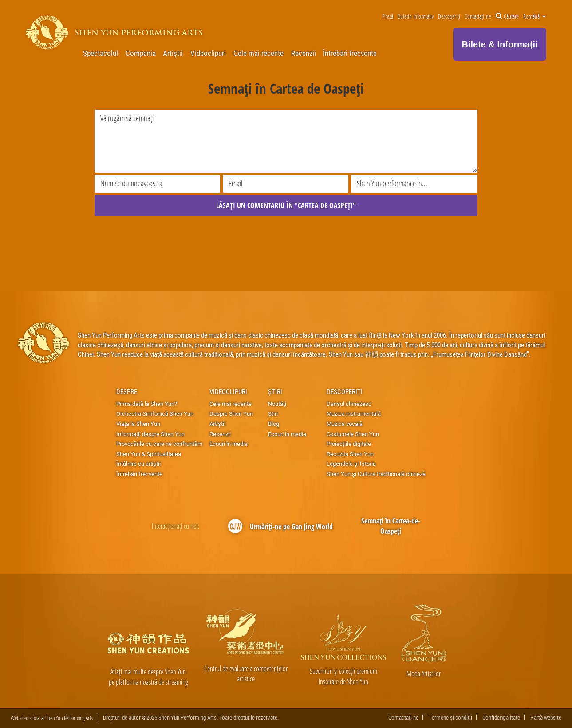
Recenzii (304, 53)
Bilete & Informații (500, 44)
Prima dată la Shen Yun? (147, 404)
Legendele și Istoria (351, 464)
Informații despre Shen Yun (150, 434)
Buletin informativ (416, 16)
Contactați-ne (478, 16)
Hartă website (546, 718)
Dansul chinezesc (349, 404)
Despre (127, 391)
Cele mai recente (258, 53)
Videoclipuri (208, 53)
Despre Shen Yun (231, 413)
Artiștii (173, 53)
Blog (274, 424)
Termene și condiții (450, 718)
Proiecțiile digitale (349, 444)
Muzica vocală (345, 424)
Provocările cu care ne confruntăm (159, 444)
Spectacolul (101, 53)
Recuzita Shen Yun (350, 454)
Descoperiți (449, 16)
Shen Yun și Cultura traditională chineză (376, 474)
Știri (275, 391)
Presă (388, 16)
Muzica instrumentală (354, 413)
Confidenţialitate (501, 718)
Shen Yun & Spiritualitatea (149, 454)
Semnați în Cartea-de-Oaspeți (391, 526)
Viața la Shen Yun (138, 424)
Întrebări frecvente (350, 53)
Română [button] (535, 16)
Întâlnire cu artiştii (138, 464)
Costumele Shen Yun (353, 434)
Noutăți (277, 404)
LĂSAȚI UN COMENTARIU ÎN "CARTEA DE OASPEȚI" (286, 205)
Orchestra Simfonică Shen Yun (155, 413)
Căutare (507, 16)
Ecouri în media (229, 444)
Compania (141, 53)
